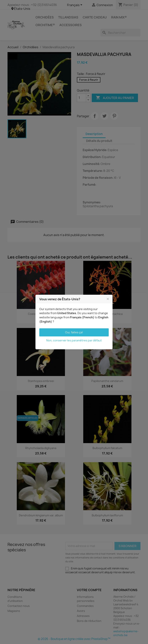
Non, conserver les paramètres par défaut (74, 340)
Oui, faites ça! (74, 332)
